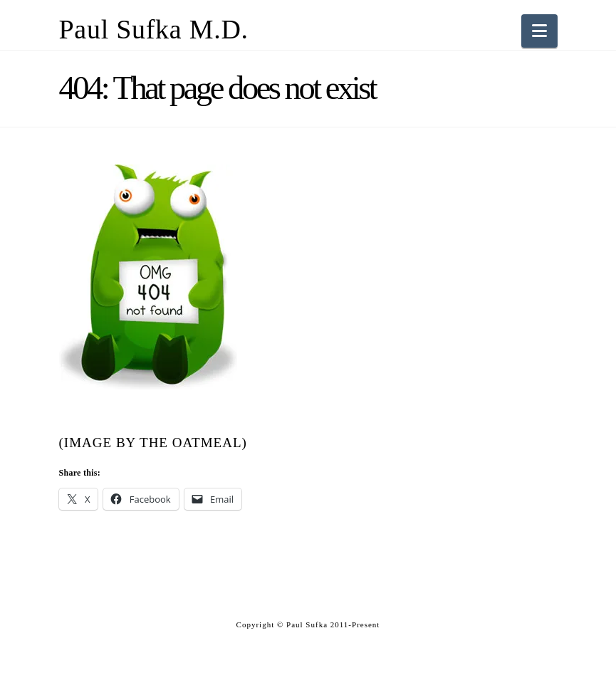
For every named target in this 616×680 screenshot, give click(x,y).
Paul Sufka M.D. (154, 29)
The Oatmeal (191, 443)
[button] (539, 31)
